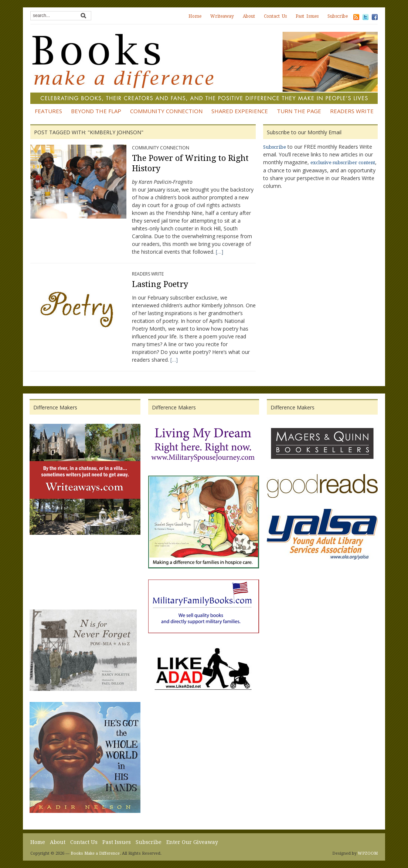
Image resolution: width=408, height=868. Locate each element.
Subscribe (338, 16)
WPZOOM (368, 853)
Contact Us (275, 16)
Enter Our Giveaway (192, 842)
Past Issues (307, 16)
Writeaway (222, 16)
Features (48, 111)
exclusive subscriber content (343, 163)
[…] (220, 252)
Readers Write (352, 111)
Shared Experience (240, 111)
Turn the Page (299, 111)
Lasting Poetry (160, 284)
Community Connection (166, 111)
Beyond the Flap (96, 111)
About (249, 16)
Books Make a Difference (95, 853)
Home (195, 16)
